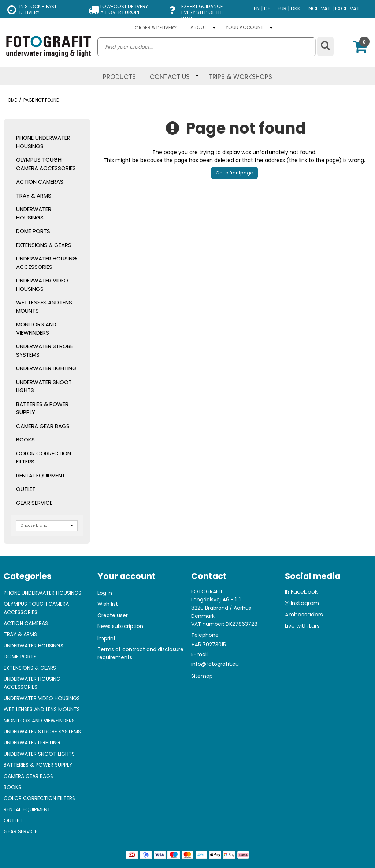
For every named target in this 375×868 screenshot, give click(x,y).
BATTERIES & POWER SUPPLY (42, 408)
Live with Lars (302, 626)
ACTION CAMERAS (40, 182)
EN (257, 8)
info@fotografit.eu (215, 664)
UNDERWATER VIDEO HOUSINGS (42, 285)
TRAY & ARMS (34, 196)
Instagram (305, 603)
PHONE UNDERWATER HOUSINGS (43, 142)
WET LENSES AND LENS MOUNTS (44, 307)
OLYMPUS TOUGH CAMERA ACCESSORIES (46, 164)
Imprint (107, 638)
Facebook (304, 592)
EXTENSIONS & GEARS (44, 245)
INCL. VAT (319, 8)
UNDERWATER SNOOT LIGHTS (44, 386)
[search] (207, 47)
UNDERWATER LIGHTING (46, 368)
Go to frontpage (234, 173)
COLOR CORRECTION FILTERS (44, 458)
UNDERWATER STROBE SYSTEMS (44, 350)
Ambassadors (304, 614)
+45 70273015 (209, 645)
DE (267, 8)
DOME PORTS (33, 231)
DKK (296, 8)
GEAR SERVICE (34, 503)
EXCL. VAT (347, 8)
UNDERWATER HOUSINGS (34, 213)
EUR (282, 8)
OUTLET (26, 489)
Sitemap (202, 676)
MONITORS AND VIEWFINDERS (36, 328)
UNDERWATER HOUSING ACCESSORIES (47, 263)
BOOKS (25, 439)
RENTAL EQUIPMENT (41, 475)
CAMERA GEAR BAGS (43, 426)
